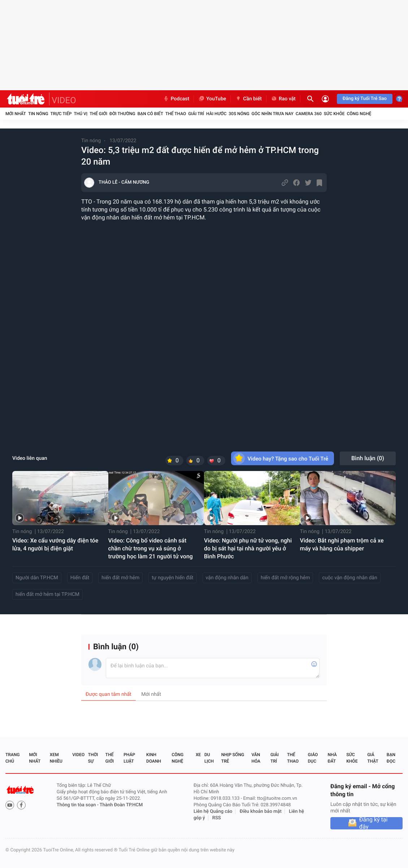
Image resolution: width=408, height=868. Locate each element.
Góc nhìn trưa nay (273, 114)
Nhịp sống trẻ (233, 758)
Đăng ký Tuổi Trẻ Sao (365, 99)
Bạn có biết (150, 114)
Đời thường (122, 114)
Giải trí (196, 114)
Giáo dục (313, 758)
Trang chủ (12, 758)
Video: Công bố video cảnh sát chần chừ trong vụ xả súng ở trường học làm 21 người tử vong (151, 548)
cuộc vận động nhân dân (350, 578)
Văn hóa (256, 758)
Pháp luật (129, 758)
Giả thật (373, 758)
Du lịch (209, 758)
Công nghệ (359, 114)
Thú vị (81, 114)
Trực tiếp (61, 114)
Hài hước (216, 114)
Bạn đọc (391, 758)
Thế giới (98, 114)
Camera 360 (309, 114)
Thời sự (93, 758)
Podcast (176, 99)
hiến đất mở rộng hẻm (285, 578)
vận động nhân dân (227, 578)
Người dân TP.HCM (37, 578)
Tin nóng (38, 114)
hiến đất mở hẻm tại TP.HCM (47, 594)
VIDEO (64, 100)
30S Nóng (239, 114)
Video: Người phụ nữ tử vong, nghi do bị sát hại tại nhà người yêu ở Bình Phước (248, 548)
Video (78, 755)
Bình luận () (368, 458)
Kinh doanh (154, 758)
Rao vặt (283, 99)
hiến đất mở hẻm (120, 578)
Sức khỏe (334, 114)
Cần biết (248, 99)
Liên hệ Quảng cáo (213, 812)
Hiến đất (80, 578)
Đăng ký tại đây (374, 823)
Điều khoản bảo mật (261, 812)
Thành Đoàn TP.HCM (121, 805)
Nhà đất (332, 758)
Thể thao (176, 114)
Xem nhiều (56, 758)
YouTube (212, 99)
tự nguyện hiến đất (172, 578)
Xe (198, 755)
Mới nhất (16, 114)
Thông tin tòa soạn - (78, 805)
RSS (217, 818)
